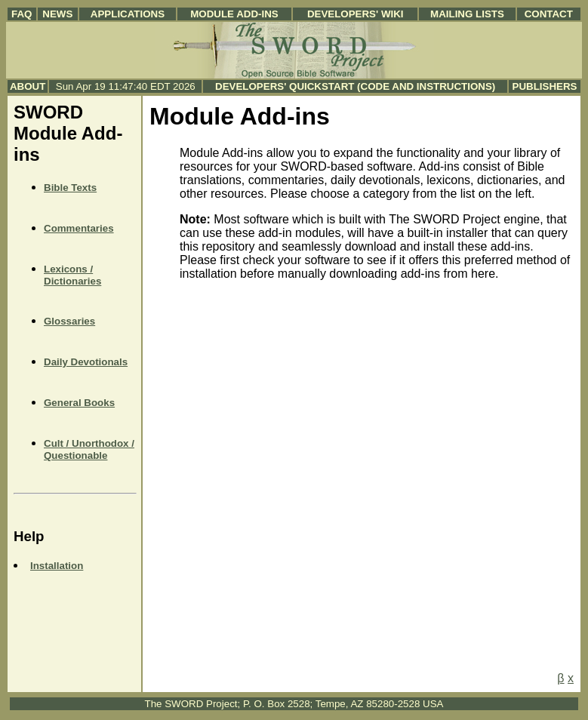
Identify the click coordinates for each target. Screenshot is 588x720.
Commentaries (79, 228)
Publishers (545, 86)
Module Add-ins (234, 14)
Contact (549, 14)
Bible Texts (70, 188)
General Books (79, 403)
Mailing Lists (467, 14)
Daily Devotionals (86, 362)
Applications (128, 14)
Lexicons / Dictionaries (72, 275)
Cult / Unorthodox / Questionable (89, 449)
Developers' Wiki (356, 14)
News (57, 14)
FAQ (22, 14)
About (28, 86)
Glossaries (69, 321)
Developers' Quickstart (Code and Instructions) (355, 86)
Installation (57, 566)
